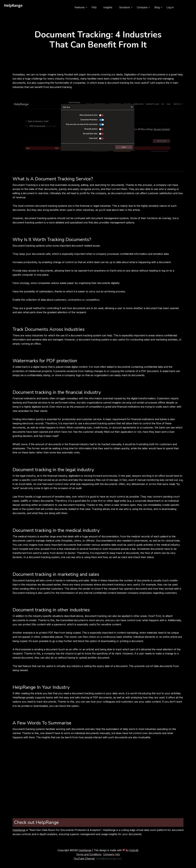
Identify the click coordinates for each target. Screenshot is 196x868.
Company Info (112, 854)
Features (80, 7)
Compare (142, 7)
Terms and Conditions (89, 854)
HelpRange (19, 830)
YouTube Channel (84, 859)
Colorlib (134, 850)
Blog (157, 7)
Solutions (125, 7)
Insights (108, 7)
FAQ (94, 7)
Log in (170, 7)
